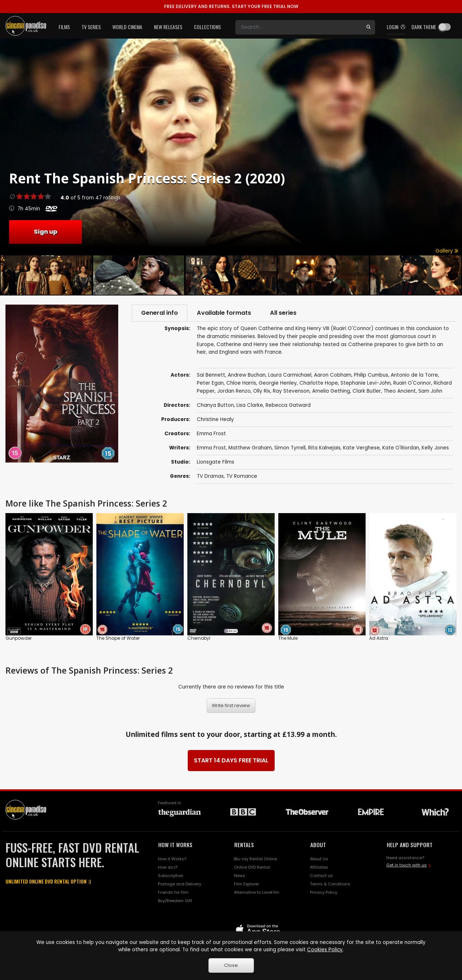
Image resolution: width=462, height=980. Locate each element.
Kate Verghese (361, 448)
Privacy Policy (324, 892)
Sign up (45, 232)
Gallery (447, 251)
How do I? (168, 867)
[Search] (299, 27)
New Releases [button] (168, 27)
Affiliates (319, 867)
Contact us (321, 876)
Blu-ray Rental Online (255, 859)
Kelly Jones (435, 448)
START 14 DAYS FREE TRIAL (231, 760)
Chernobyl (199, 638)
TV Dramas (210, 476)
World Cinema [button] (127, 27)
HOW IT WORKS (175, 845)
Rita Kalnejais (324, 448)
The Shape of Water (118, 638)
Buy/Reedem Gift (175, 901)
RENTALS (244, 845)
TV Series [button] (91, 27)
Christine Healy (215, 419)
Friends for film (173, 892)
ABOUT (318, 845)
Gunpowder (19, 638)
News (240, 876)
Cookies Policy (325, 950)
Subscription (171, 876)
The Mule (288, 638)
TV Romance (242, 476)
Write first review (231, 705)
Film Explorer (246, 884)
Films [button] (64, 27)
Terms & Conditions (330, 884)
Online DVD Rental (252, 867)
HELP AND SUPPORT (410, 845)
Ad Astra (379, 638)
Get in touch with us (407, 865)
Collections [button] (207, 27)
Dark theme (424, 27)
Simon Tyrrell (290, 448)
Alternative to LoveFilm (257, 892)
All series (283, 313)
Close (231, 965)
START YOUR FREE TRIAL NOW (231, 6)
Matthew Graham (250, 448)
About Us (319, 859)
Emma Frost (211, 434)
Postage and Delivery (180, 884)
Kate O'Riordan (401, 448)
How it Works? (172, 859)
